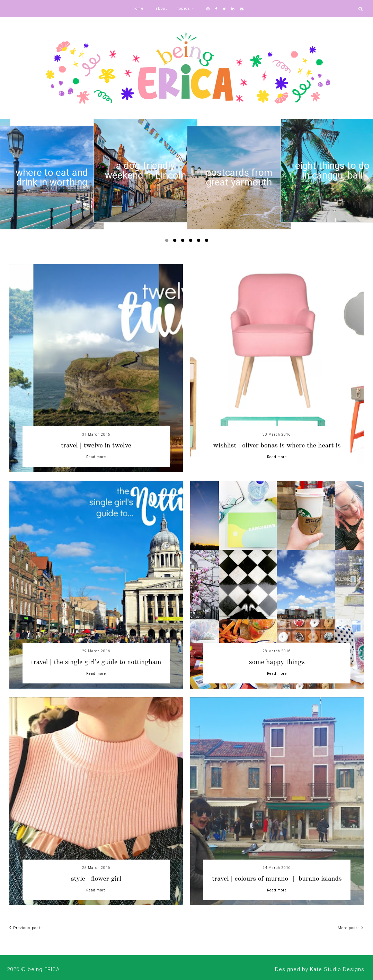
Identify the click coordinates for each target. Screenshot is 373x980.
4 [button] (192, 242)
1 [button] (168, 242)
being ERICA (44, 969)
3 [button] (184, 242)
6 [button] (208, 242)
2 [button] (176, 242)
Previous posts (26, 928)
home (138, 8)
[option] (52, 178)
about (161, 8)
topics (184, 8)
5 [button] (200, 242)
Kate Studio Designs (337, 969)
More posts (351, 928)
